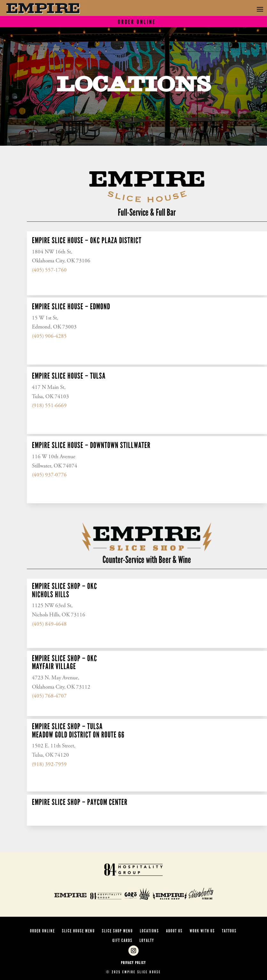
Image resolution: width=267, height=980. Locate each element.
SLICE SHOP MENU (117, 931)
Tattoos (229, 931)
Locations (149, 931)
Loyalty (147, 941)
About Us (174, 931)
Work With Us (202, 931)
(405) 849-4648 (49, 625)
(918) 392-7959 (49, 765)
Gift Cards (122, 941)
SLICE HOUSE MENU (78, 931)
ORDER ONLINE (42, 931)
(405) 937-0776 (49, 475)
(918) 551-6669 (49, 406)
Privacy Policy (133, 963)
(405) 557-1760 (49, 270)
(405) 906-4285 (49, 337)
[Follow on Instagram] (133, 951)
